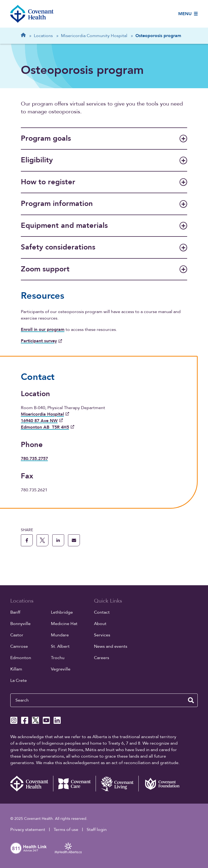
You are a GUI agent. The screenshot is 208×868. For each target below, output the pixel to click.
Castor (17, 635)
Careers (102, 658)
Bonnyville (20, 624)
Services (102, 635)
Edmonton (21, 658)
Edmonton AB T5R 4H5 (48, 427)
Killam (16, 669)
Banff (15, 612)
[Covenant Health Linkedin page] (57, 720)
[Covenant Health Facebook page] (25, 720)
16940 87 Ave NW (42, 421)
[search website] (191, 700)
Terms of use (66, 830)
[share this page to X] (43, 540)
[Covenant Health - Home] (32, 784)
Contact (102, 612)
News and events (111, 646)
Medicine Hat (64, 624)
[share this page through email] (74, 540)
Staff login (97, 830)
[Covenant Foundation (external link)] (160, 784)
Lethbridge (62, 612)
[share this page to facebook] (27, 540)
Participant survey (41, 341)
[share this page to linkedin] (58, 540)
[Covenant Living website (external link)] (117, 784)
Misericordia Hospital (45, 414)
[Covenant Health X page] (35, 720)
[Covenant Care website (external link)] (74, 784)
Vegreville (61, 669)
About (100, 624)
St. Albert (60, 646)
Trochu (58, 658)
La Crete (19, 680)
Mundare (60, 635)
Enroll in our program (43, 330)
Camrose (19, 646)
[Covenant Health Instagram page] (14, 720)
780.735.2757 (34, 459)
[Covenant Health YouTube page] (46, 720)
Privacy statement (28, 830)
